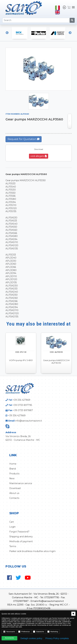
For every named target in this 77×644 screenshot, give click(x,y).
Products (14, 474)
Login (12, 527)
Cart (12, 522)
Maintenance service (21, 483)
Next (70, 33)
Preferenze (24, 632)
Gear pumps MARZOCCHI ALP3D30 (56, 362)
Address (11, 432)
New (12, 478)
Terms (13, 546)
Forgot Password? (19, 532)
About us (14, 493)
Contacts (14, 498)
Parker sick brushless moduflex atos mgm (32, 551)
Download (15, 488)
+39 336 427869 (21, 400)
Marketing (53, 632)
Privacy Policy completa (57, 638)
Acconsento (9, 638)
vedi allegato (39, 156)
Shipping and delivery (21, 537)
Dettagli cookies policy (31, 638)
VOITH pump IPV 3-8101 (21, 360)
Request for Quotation (24, 139)
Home (13, 464)
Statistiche (39, 632)
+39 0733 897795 (22, 405)
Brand (13, 469)
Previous (7, 33)
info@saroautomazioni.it (29, 421)
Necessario (9, 632)
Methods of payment (21, 541)
